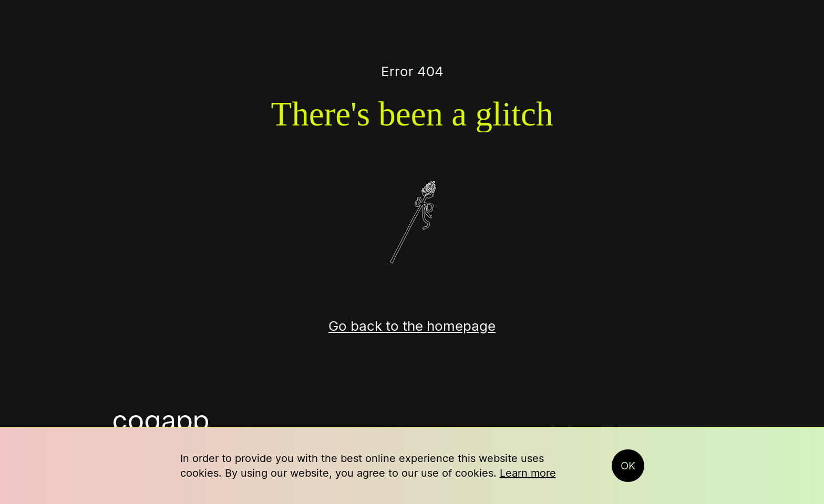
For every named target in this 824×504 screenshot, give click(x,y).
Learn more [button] (528, 473)
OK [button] (628, 466)
